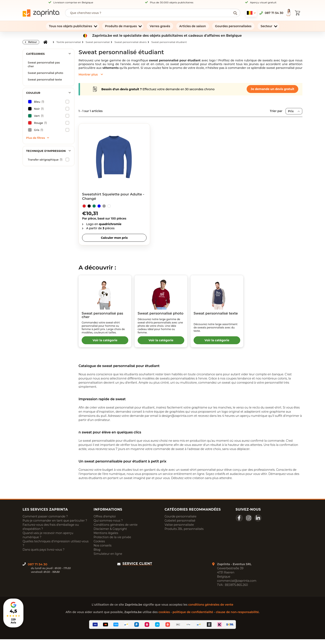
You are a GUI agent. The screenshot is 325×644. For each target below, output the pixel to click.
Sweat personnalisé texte (45, 79)
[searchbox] (150, 13)
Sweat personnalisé (98, 42)
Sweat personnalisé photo (45, 73)
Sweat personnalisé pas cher (44, 64)
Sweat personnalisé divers (130, 42)
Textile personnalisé (69, 42)
